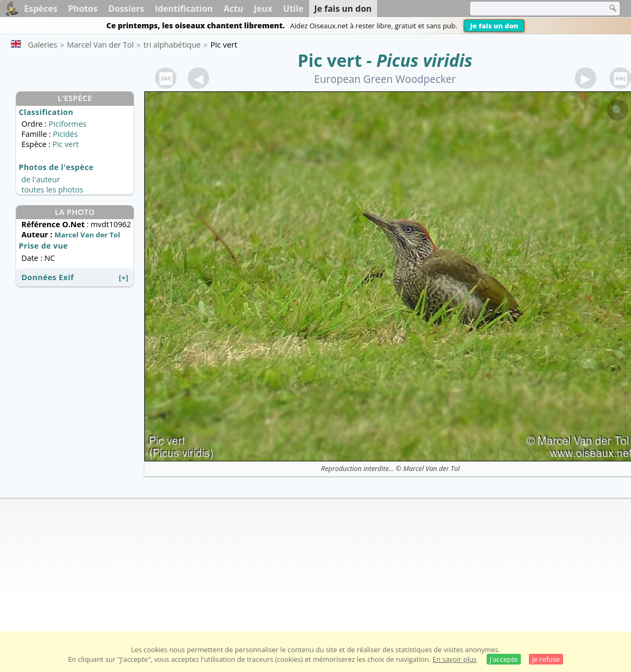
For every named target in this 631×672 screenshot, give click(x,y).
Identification (184, 9)
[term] (532, 9)
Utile (293, 9)
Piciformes (67, 124)
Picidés (66, 134)
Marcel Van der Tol (432, 468)
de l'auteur (41, 179)
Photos (83, 9)
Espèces (41, 9)
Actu (233, 9)
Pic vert (330, 60)
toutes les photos (52, 190)
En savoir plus (455, 659)
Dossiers (126, 9)
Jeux (263, 9)
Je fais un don (494, 26)
